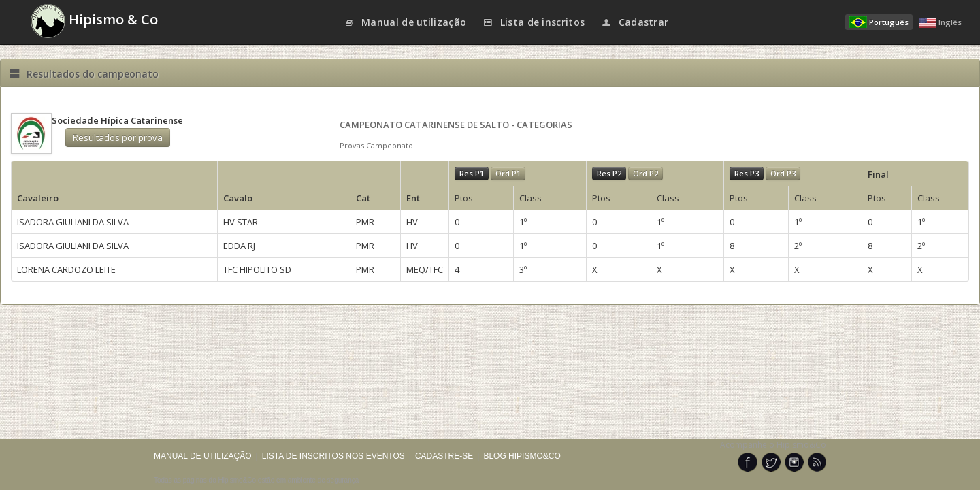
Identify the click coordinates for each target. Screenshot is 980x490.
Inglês (940, 22)
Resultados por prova (118, 137)
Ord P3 (783, 173)
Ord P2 (646, 173)
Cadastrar (635, 22)
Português (879, 22)
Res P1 (472, 173)
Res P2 (609, 173)
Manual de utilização (406, 22)
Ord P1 (508, 173)
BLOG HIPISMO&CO (522, 456)
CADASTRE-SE (444, 456)
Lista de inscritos (534, 22)
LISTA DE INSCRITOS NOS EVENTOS (333, 456)
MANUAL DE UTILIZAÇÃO (203, 456)
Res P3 (747, 173)
